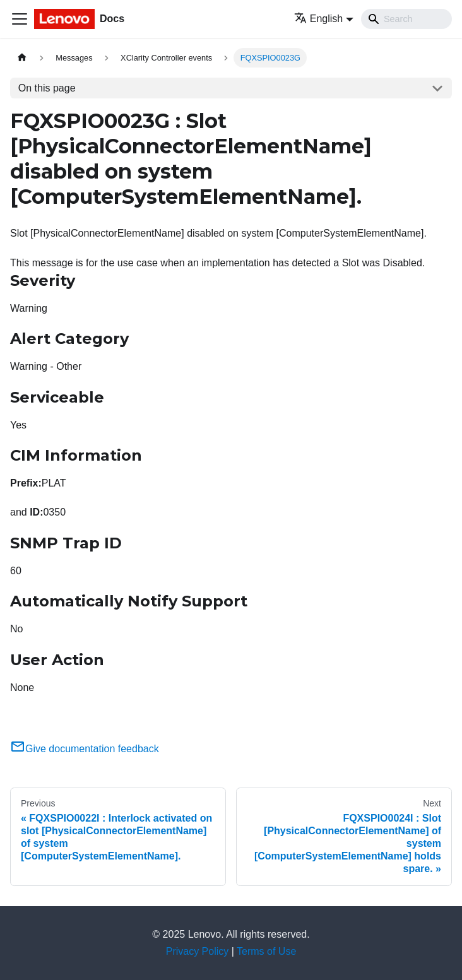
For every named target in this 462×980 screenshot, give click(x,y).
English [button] (318, 19)
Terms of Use (266, 951)
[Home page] (22, 58)
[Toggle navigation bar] (20, 19)
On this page (47, 88)
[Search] (406, 19)
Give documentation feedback (85, 749)
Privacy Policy (198, 951)
